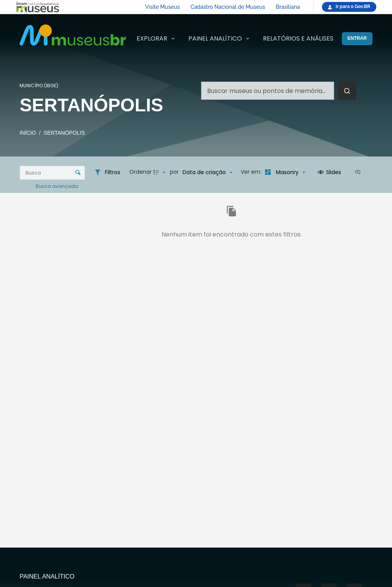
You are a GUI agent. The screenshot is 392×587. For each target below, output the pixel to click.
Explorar (157, 39)
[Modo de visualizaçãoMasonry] (284, 172)
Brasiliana (288, 7)
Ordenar (140, 172)
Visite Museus (162, 7)
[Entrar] (357, 39)
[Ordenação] (207, 172)
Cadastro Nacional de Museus (228, 7)
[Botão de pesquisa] (347, 91)
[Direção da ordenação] (160, 172)
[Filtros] (107, 172)
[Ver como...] (359, 172)
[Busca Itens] (52, 173)
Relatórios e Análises (298, 38)
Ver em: (252, 172)
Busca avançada (57, 186)
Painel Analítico (220, 39)
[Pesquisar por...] (268, 91)
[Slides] (329, 172)
